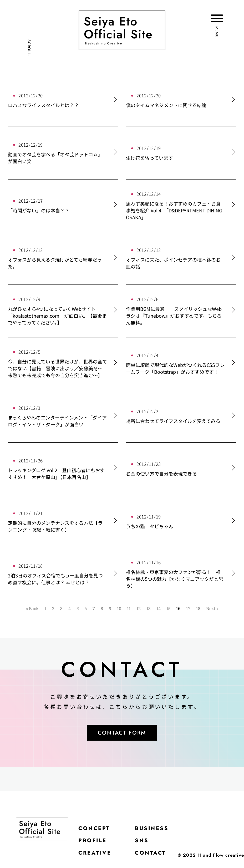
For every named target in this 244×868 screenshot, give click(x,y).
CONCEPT (96, 830)
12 (139, 608)
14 (159, 608)
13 (149, 608)
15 (168, 608)
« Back (32, 608)
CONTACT (155, 856)
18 (198, 608)
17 (188, 608)
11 (129, 608)
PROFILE (94, 843)
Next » (212, 608)
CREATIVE (96, 856)
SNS (145, 843)
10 (119, 608)
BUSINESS (156, 830)
